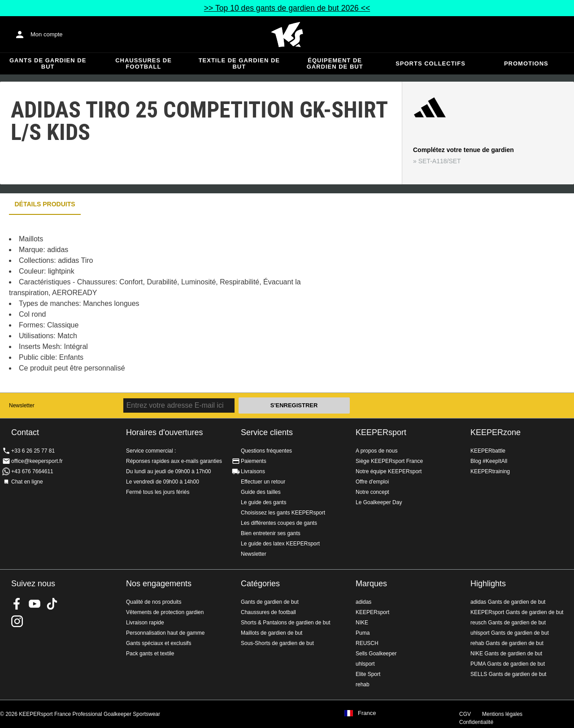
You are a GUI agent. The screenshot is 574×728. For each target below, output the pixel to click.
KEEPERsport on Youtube (35, 604)
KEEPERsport (381, 432)
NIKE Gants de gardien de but (506, 654)
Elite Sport (368, 674)
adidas (363, 602)
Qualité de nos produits (154, 602)
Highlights (488, 584)
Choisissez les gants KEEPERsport (283, 513)
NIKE (362, 623)
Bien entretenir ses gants (271, 533)
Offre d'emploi (372, 482)
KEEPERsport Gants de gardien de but (517, 612)
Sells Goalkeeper (376, 654)
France (367, 713)
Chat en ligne (27, 482)
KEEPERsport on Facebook (17, 604)
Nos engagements (159, 584)
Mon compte (47, 34)
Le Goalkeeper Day (379, 502)
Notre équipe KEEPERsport (389, 471)
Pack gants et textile (150, 654)
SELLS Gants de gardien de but (508, 674)
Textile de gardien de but (239, 63)
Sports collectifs (430, 63)
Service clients (267, 432)
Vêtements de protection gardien (165, 612)
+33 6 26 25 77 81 (33, 451)
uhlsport (365, 664)
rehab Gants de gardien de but (507, 643)
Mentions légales (502, 714)
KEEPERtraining (490, 471)
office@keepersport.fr (37, 461)
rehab (363, 684)
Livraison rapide (145, 623)
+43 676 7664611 (32, 471)
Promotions (526, 63)
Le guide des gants (263, 502)
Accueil (287, 35)
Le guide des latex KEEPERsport (280, 544)
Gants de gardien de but (48, 63)
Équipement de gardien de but (335, 63)
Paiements (254, 461)
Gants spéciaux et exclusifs (159, 643)
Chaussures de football (143, 63)
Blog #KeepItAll (489, 461)
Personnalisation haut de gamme (165, 633)
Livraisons (253, 471)
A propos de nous (376, 451)
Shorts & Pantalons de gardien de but (285, 623)
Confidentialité (476, 722)
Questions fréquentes (266, 451)
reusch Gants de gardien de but (508, 623)
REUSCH (367, 643)
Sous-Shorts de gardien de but (277, 643)
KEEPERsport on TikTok (52, 604)
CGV (465, 714)
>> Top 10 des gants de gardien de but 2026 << (287, 8)
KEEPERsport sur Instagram (17, 621)
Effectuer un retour (263, 482)
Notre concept (372, 492)
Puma (363, 633)
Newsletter (22, 405)
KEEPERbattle (488, 451)
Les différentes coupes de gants (279, 523)
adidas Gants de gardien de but (508, 602)
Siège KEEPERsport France (389, 461)
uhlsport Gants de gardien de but (510, 633)
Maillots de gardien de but (272, 633)
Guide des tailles (261, 492)
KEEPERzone (496, 432)
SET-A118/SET (440, 161)
